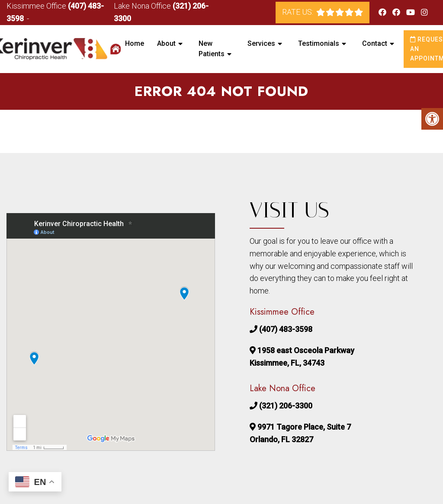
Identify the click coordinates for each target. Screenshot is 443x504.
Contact (375, 43)
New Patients (212, 49)
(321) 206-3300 (286, 406)
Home (135, 43)
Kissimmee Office (37, 6)
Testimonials (319, 43)
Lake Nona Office (143, 6)
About (166, 43)
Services (261, 43)
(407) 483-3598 (286, 329)
